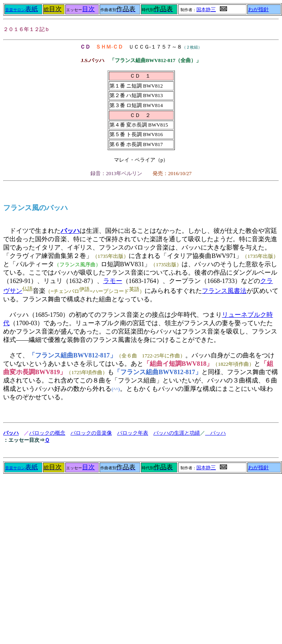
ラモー (113, 281)
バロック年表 (133, 433)
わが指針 (258, 10)
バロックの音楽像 (91, 433)
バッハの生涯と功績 (177, 433)
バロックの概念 (47, 433)
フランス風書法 (224, 291)
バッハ (70, 231)
